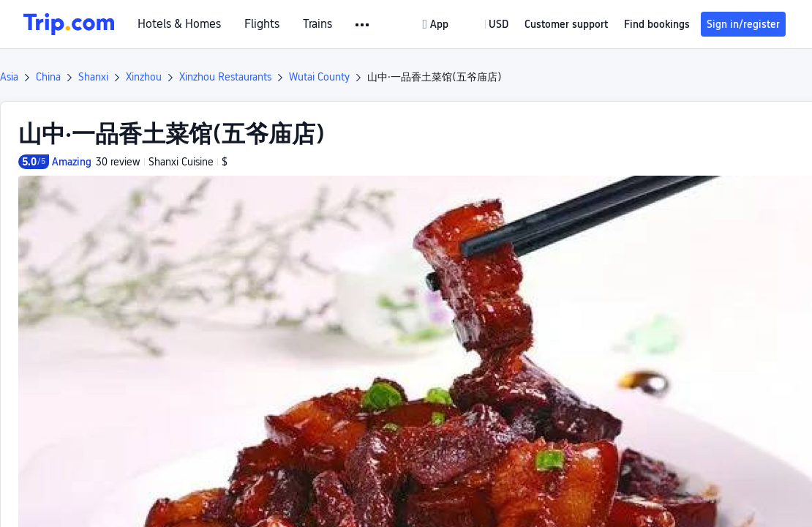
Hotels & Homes (179, 24)
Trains (317, 24)
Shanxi (93, 77)
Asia (9, 77)
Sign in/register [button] (743, 24)
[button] (363, 25)
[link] (437, 24)
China (48, 77)
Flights (262, 24)
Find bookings (657, 24)
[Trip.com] (69, 24)
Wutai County (319, 77)
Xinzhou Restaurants (225, 77)
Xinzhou (144, 77)
